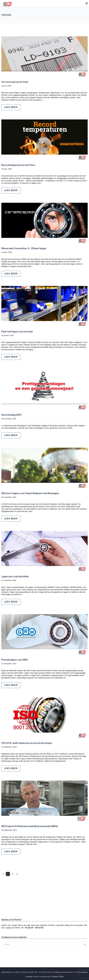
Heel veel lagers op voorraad (17, 331)
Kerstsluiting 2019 (11, 415)
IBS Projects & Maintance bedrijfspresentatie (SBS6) (30, 826)
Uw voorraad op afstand (15, 82)
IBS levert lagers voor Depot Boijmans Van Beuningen (30, 493)
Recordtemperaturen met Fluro (18, 165)
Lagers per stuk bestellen (15, 576)
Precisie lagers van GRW (15, 660)
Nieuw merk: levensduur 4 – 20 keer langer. (24, 248)
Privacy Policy (58, 977)
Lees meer (11, 107)
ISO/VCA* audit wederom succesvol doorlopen (27, 743)
